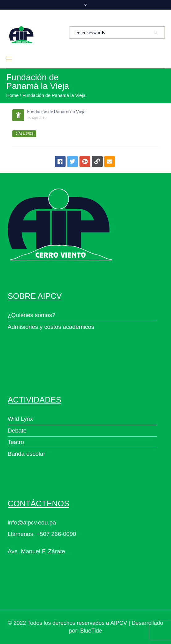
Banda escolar (26, 454)
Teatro (16, 442)
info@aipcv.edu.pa (32, 522)
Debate (17, 431)
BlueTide (91, 631)
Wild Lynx (20, 419)
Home (12, 95)
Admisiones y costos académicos (51, 327)
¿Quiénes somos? (32, 315)
